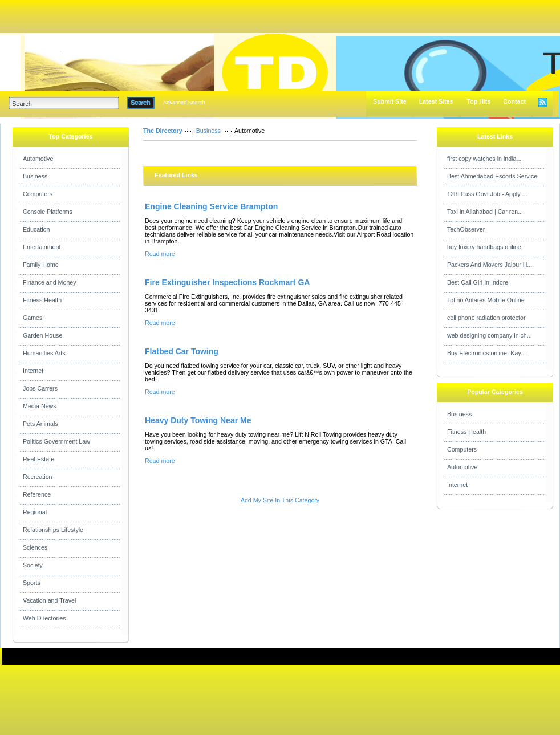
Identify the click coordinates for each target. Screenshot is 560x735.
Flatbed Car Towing (182, 351)
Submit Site (390, 101)
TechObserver (466, 229)
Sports (32, 583)
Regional (35, 512)
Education (36, 229)
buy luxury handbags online (484, 247)
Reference (37, 494)
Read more (160, 254)
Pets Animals (40, 424)
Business (35, 176)
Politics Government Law (56, 441)
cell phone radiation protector (486, 318)
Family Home (41, 265)
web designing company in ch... (490, 335)
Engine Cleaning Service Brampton (211, 206)
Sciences (35, 547)
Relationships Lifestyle (53, 530)
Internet (33, 371)
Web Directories (44, 618)
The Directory (163, 131)
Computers (38, 194)
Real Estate (38, 459)
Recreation (38, 477)
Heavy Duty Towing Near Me (198, 420)
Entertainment (42, 247)
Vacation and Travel (49, 600)
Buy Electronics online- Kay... (486, 353)
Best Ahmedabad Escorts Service (492, 176)
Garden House (42, 335)
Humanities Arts (44, 353)
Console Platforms (48, 212)
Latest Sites (436, 101)
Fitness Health (42, 300)
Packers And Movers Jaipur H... (490, 265)
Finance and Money (50, 282)
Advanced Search (184, 103)
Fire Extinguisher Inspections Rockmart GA (227, 282)
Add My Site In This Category (280, 500)
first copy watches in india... (484, 159)
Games (33, 318)
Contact (514, 101)
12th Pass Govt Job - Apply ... (487, 194)
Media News (40, 406)
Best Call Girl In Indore (478, 282)
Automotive (38, 159)
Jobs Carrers (40, 388)
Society (33, 565)
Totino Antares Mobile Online (486, 300)
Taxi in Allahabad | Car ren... (485, 212)
